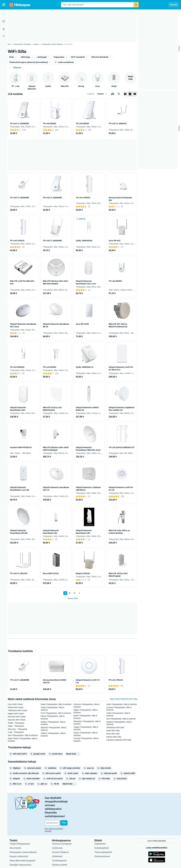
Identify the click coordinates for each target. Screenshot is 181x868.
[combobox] (97, 5)
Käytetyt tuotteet (60, 846)
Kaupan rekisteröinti (19, 838)
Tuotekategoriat (59, 842)
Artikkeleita (57, 838)
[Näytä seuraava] (79, 593)
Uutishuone (57, 829)
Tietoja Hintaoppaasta (20, 825)
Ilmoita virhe (73, 598)
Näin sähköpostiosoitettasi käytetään (58, 810)
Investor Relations (60, 834)
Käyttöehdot (100, 825)
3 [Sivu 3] (74, 593)
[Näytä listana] (130, 94)
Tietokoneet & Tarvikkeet (22, 44)
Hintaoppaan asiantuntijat (64, 850)
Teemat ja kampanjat (62, 825)
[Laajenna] (4, 14)
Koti (9, 44)
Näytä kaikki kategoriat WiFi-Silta (124, 699)
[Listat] (4, 22)
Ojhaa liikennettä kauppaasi (22, 842)
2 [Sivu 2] (70, 593)
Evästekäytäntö (102, 829)
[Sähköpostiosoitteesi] (63, 804)
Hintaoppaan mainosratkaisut (23, 834)
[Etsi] (136, 5)
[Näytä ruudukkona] (125, 94)
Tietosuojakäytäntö (103, 834)
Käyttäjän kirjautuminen (20, 846)
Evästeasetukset (102, 838)
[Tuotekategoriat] (4, 5)
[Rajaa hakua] (4, 36)
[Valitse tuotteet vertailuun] (113, 94)
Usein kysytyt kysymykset (21, 850)
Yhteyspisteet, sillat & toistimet (52, 44)
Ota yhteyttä (15, 829)
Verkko (36, 44)
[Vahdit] (4, 29)
